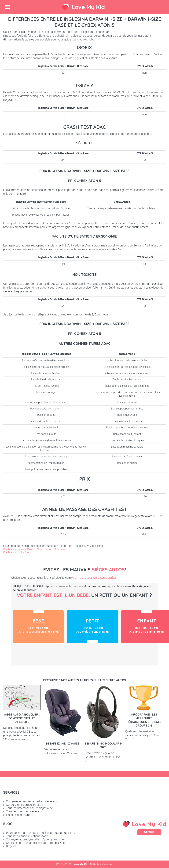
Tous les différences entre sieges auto (29, 808)
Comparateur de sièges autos (94, 577)
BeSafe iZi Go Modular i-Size (103, 745)
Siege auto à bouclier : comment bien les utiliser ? (22, 718)
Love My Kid (88, 7)
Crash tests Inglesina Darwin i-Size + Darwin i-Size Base (34, 549)
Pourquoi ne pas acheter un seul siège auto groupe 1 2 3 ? (42, 833)
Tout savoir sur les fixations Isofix (27, 836)
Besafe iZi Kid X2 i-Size (63, 743)
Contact (149, 832)
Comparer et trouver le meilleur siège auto (32, 801)
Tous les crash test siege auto (25, 811)
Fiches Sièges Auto (18, 815)
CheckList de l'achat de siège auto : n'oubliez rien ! (37, 843)
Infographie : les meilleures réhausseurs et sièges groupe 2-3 (144, 720)
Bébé (38, 627)
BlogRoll (11, 846)
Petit (92, 627)
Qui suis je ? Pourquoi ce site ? (25, 805)
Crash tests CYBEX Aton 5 (18, 552)
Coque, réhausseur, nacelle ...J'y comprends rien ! (36, 839)
